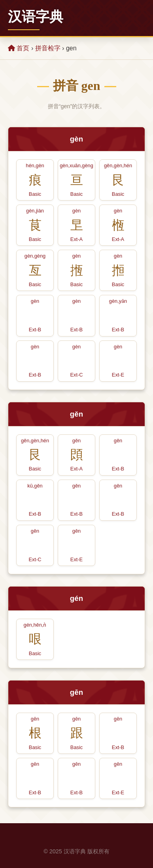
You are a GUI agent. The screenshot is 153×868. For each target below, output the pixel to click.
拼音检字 (48, 48)
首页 (19, 48)
